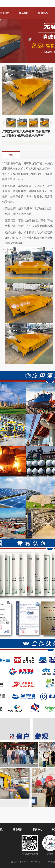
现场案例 (24, 13)
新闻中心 (43, 13)
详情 (11, 155)
